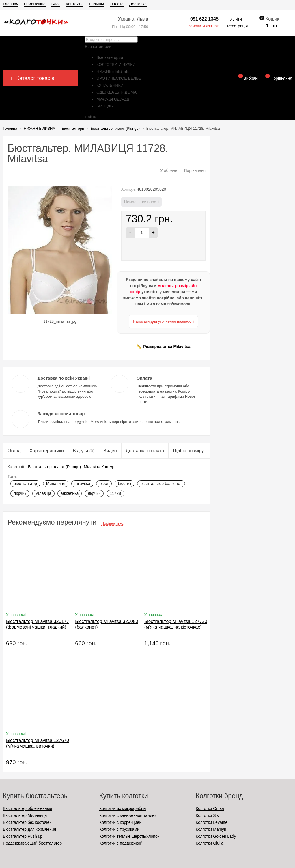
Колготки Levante (212, 822)
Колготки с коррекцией (120, 822)
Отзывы (96, 4)
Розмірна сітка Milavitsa (167, 347)
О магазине (35, 4)
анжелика (70, 493)
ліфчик (20, 493)
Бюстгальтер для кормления (29, 829)
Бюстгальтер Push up (23, 836)
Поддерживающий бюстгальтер (32, 843)
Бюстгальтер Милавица (25, 815)
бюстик (124, 484)
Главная (11, 4)
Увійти (236, 19)
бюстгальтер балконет (161, 484)
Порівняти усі (113, 523)
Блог (56, 4)
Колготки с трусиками (119, 829)
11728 (115, 493)
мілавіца (43, 493)
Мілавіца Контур (99, 467)
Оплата (117, 4)
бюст (104, 484)
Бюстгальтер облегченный (27, 808)
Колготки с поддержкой (121, 843)
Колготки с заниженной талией (128, 815)
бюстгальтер (25, 484)
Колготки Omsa (210, 808)
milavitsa (82, 484)
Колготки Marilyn (211, 829)
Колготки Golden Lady (216, 836)
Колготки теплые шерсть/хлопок (129, 836)
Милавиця (56, 484)
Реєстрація (237, 26)
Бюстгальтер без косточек (27, 822)
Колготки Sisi (208, 815)
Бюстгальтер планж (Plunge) (54, 467)
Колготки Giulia (210, 843)
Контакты (74, 4)
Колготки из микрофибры (123, 808)
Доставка (138, 4)
